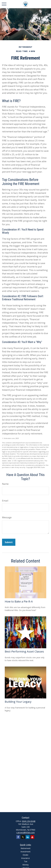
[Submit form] (9, 542)
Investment (26, 852)
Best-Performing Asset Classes (24, 651)
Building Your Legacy (18, 702)
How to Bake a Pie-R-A (19, 601)
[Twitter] (23, 837)
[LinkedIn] (28, 837)
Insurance (26, 858)
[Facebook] (18, 837)
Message (7, 517)
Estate (26, 855)
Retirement (26, 848)
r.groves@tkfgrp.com (26, 832)
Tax (26, 861)
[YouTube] (32, 837)
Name (5, 484)
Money (26, 865)
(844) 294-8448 (29, 821)
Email (5, 501)
